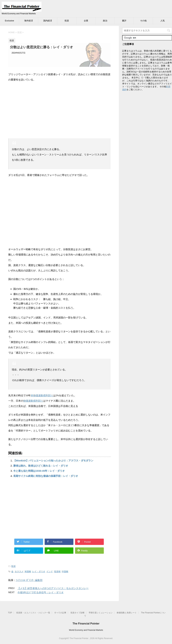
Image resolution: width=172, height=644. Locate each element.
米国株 (28, 572)
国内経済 (48, 21)
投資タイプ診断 (78, 613)
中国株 (65, 572)
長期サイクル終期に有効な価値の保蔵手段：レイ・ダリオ (46, 476)
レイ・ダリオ (39, 572)
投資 (67, 21)
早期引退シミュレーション (101, 613)
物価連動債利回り (33, 401)
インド (50, 572)
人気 (163, 21)
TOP (10, 613)
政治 (105, 21)
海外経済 (29, 21)
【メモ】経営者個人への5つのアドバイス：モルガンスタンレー (53, 588)
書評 (124, 21)
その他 (143, 21)
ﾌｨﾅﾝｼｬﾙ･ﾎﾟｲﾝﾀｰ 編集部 (29, 580)
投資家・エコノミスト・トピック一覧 (33, 613)
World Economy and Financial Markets (86, 630)
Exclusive (10, 21)
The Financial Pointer (86, 624)
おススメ (19, 572)
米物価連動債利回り (42, 395)
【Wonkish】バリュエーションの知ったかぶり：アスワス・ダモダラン (53, 461)
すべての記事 (60, 613)
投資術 (57, 572)
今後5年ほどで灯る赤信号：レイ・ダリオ (41, 592)
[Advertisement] (59, 109)
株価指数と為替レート (127, 613)
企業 (86, 21)
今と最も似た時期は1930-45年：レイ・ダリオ (39, 471)
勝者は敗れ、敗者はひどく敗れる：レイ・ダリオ (41, 466)
